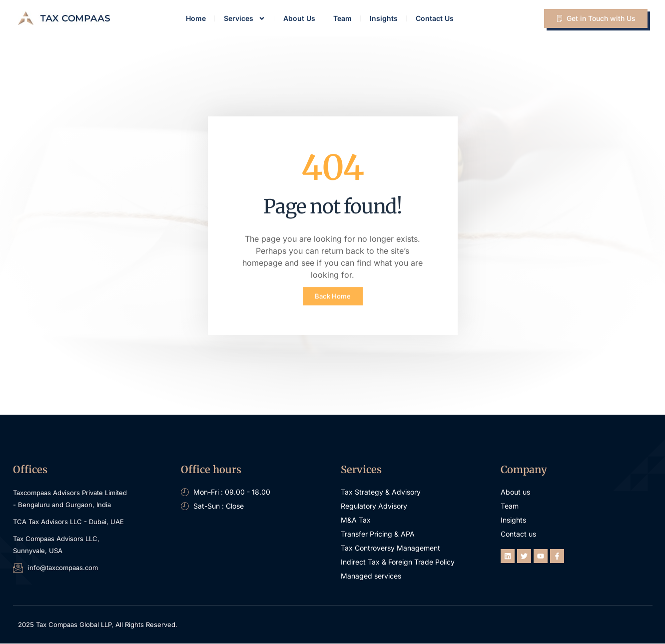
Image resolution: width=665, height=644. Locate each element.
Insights (384, 18)
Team (342, 18)
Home (196, 18)
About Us (299, 18)
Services (245, 18)
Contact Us (435, 18)
